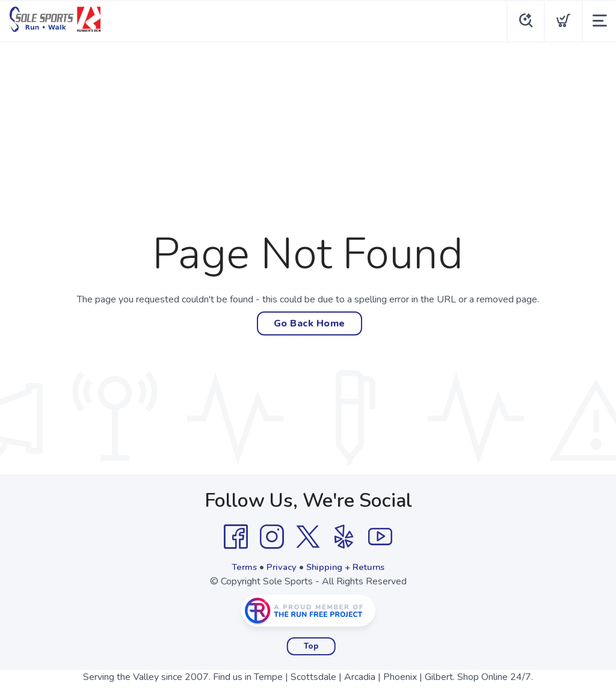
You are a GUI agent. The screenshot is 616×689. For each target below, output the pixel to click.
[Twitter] (308, 537)
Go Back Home (310, 323)
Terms (241, 567)
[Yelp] (344, 537)
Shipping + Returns (348, 567)
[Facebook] (236, 537)
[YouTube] (380, 537)
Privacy (280, 567)
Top (311, 646)
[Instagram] (272, 537)
